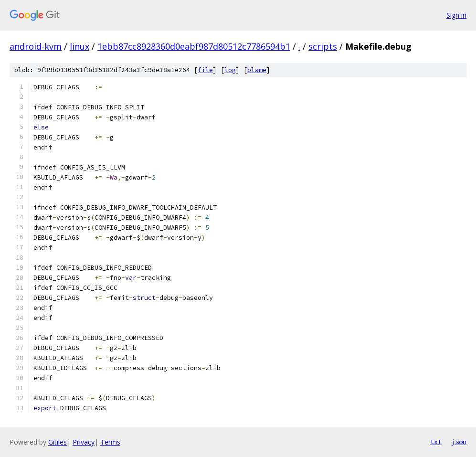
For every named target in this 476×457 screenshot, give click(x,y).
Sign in (456, 15)
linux (79, 46)
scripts (323, 46)
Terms (110, 442)
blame (257, 70)
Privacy (84, 442)
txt (436, 442)
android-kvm (36, 46)
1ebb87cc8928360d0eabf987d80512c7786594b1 (194, 46)
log (230, 70)
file (205, 70)
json (459, 442)
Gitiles (58, 442)
